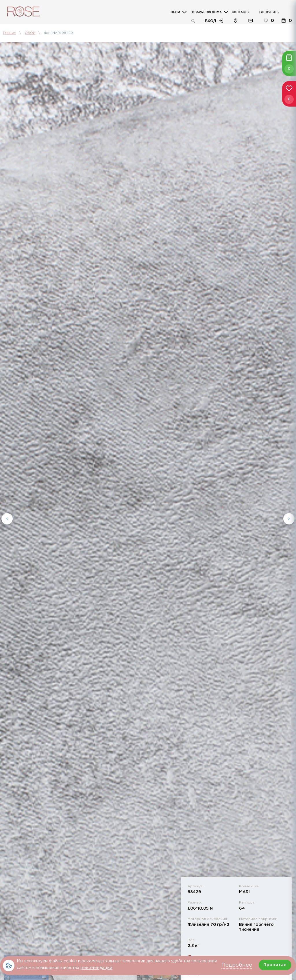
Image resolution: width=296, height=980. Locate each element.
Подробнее (237, 965)
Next (289, 519)
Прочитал (275, 965)
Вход (211, 21)
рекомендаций (96, 968)
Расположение (236, 21)
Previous (7, 519)
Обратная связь (251, 21)
